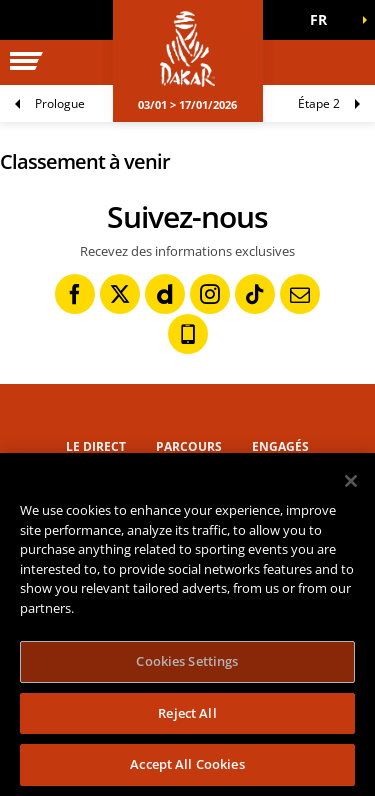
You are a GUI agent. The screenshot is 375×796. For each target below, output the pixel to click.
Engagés (280, 446)
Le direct (96, 446)
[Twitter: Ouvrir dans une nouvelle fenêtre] (120, 294)
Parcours (189, 446)
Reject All (187, 713)
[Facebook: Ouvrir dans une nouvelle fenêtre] (75, 294)
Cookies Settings (187, 661)
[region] (187, 624)
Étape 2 (319, 103)
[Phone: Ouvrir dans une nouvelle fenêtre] (188, 334)
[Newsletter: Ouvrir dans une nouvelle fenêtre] (300, 294)
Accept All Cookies (187, 764)
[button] (325, 20)
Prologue (60, 103)
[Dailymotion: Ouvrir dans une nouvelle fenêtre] (165, 294)
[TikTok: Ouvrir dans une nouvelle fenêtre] (255, 294)
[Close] (351, 481)
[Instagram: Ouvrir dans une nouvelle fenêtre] (210, 294)
